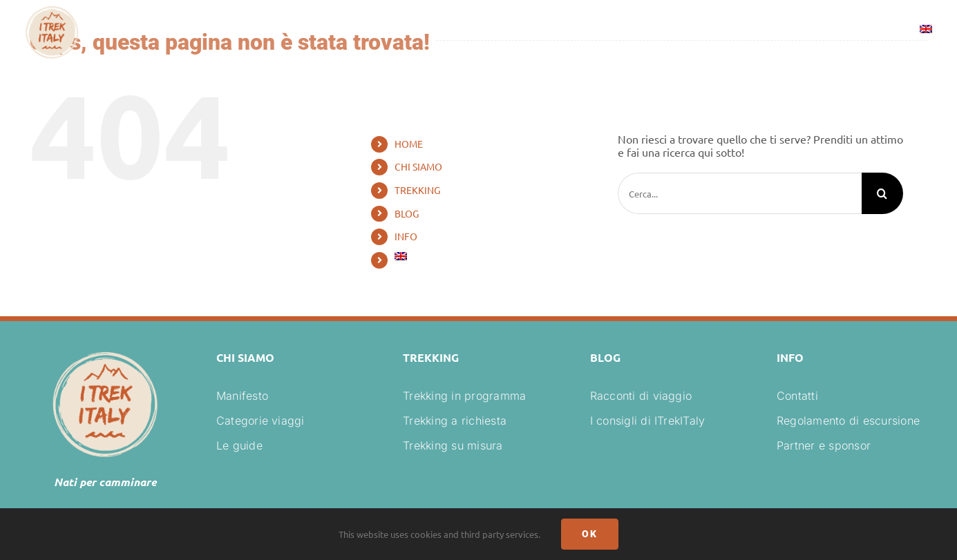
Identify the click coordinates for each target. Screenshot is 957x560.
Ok (590, 534)
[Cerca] (882, 193)
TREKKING (417, 190)
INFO (406, 236)
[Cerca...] (740, 193)
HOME (409, 144)
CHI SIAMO (418, 166)
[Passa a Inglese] (926, 31)
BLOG (407, 213)
